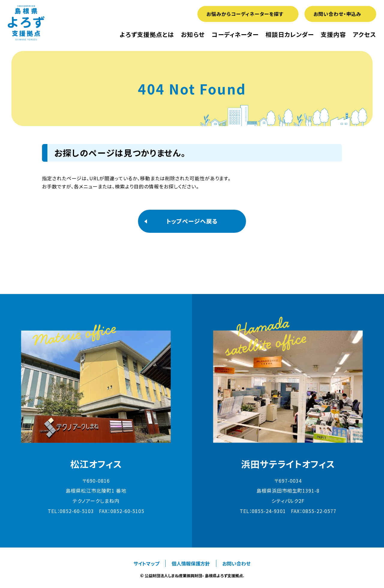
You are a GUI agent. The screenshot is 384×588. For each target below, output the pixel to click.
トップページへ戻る (192, 221)
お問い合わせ (236, 563)
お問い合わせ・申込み (337, 14)
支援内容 (333, 34)
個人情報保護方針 (191, 563)
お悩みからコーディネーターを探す (245, 14)
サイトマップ (146, 563)
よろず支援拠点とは (147, 34)
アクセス (364, 34)
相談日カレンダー (290, 34)
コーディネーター (235, 34)
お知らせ (193, 34)
